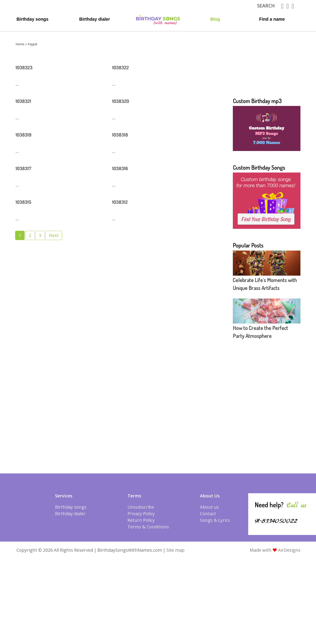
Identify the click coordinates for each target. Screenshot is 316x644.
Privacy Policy (141, 514)
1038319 (26, 134)
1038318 (122, 134)
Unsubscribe (141, 507)
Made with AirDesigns (275, 550)
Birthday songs (32, 19)
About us (209, 507)
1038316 (122, 167)
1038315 (26, 201)
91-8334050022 (282, 520)
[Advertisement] (267, 70)
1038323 (27, 67)
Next (54, 235)
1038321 (26, 100)
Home (20, 44)
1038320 (123, 100)
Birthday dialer (95, 19)
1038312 (122, 201)
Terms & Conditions (148, 527)
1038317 (26, 167)
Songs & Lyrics (215, 520)
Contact (208, 514)
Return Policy (141, 520)
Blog (215, 19)
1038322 (123, 67)
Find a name (272, 19)
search (266, 6)
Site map (175, 550)
